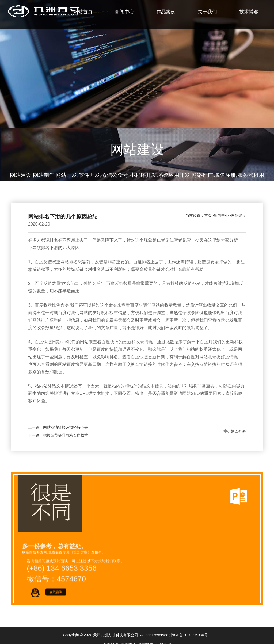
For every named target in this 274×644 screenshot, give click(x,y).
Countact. (107, 611)
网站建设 (238, 215)
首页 (208, 215)
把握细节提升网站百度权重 (66, 435)
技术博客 (249, 12)
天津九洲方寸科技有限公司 (116, 625)
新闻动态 (146, 635)
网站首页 (83, 12)
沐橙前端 (163, 635)
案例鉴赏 (128, 635)
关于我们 (207, 12)
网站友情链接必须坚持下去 (66, 427)
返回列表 (238, 431)
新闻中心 (124, 12)
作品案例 (166, 12)
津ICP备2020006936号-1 (190, 625)
